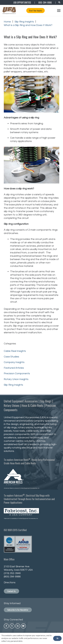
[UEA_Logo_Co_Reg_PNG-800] (9, 11)
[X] (12, 626)
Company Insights (14, 362)
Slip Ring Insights (13, 385)
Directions (10, 582)
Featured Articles (14, 368)
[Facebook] (6, 626)
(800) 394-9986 (12, 577)
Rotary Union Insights (16, 379)
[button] (59, 2)
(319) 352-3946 (12, 573)
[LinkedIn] (18, 626)
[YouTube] (23, 626)
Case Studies (11, 357)
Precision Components (17, 373)
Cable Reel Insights (15, 351)
